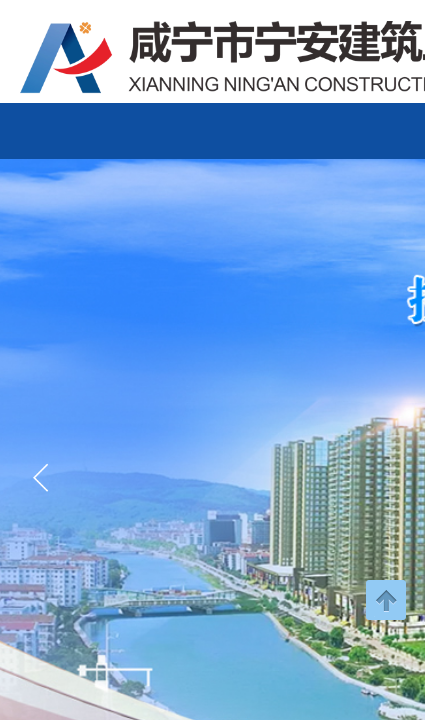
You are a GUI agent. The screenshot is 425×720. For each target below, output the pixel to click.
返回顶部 (386, 600)
